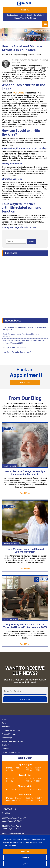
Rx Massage (7, 738)
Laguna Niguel (26, 15)
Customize (25, 857)
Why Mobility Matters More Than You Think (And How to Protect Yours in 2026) (25, 626)
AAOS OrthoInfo (19, 93)
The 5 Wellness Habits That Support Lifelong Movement (25, 550)
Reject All (25, 864)
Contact (5, 749)
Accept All (25, 851)
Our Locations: (13, 15)
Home (4, 719)
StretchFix (6, 745)
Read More (12, 845)
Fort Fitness (31, 18)
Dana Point (38, 15)
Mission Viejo (19, 18)
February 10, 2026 (10, 544)
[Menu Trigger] (45, 24)
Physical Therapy (34, 55)
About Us (6, 727)
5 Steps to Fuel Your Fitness (14, 348)
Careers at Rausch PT (11, 752)
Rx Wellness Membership (12, 741)
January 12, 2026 (10, 619)
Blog (4, 723)
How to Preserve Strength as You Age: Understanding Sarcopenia (25, 473)
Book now (25, 383)
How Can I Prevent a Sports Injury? (17, 352)
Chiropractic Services (11, 730)
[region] (25, 851)
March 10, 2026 (9, 466)
